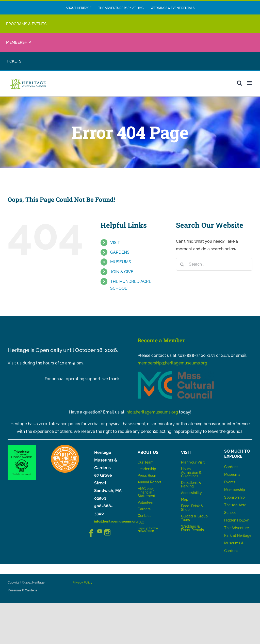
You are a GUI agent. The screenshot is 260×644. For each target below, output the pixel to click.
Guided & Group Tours (194, 518)
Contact (144, 516)
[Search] (182, 264)
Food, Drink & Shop (192, 508)
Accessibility (191, 493)
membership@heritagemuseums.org (172, 363)
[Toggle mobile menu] (250, 83)
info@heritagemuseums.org (152, 412)
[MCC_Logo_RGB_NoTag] (176, 373)
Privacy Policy (83, 582)
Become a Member (161, 340)
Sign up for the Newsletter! (148, 530)
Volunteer (146, 502)
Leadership (147, 469)
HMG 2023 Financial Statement (146, 492)
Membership (235, 490)
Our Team (146, 462)
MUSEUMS (121, 262)
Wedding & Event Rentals (192, 528)
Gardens (231, 467)
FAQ (141, 522)
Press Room (148, 476)
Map (185, 499)
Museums (232, 474)
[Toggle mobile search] (239, 83)
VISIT (115, 243)
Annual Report (150, 482)
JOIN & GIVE (122, 272)
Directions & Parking (191, 484)
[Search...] (214, 264)
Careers (144, 509)
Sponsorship (234, 497)
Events (230, 482)
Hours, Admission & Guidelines (191, 472)
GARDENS (120, 252)
